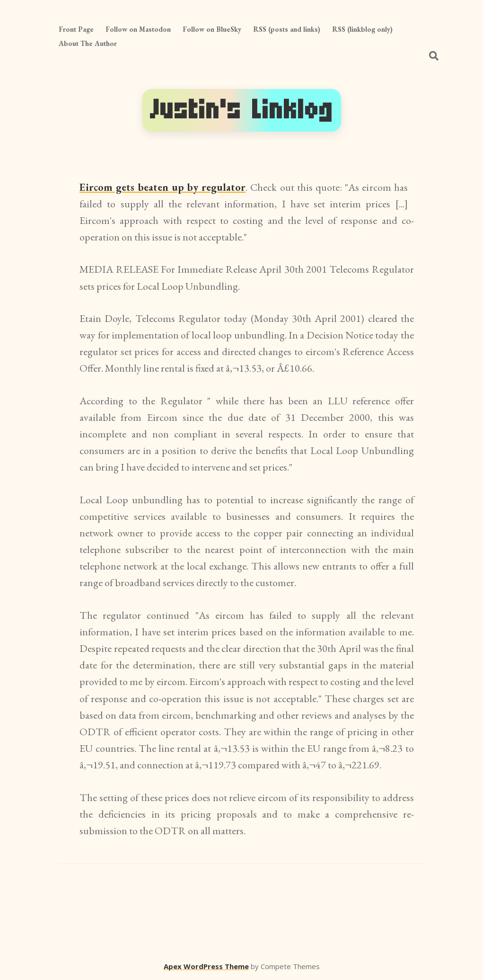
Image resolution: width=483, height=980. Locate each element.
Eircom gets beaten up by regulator (162, 187)
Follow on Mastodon (138, 29)
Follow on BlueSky (212, 29)
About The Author (88, 43)
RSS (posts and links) (287, 29)
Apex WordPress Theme (206, 966)
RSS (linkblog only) (362, 29)
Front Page (76, 29)
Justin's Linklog (242, 110)
